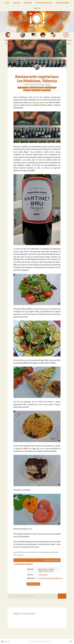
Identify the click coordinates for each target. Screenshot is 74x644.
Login (71, 641)
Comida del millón (62, 3)
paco (48, 84)
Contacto (16, 3)
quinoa (45, 309)
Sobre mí (37, 8)
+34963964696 (43, 575)
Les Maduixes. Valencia (24, 564)
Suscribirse (28, 3)
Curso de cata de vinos (44, 3)
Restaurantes (22, 596)
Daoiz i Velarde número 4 (36, 102)
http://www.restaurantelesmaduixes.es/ (50, 578)
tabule (38, 309)
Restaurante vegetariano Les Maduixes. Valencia (37, 79)
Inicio (7, 3)
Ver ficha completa (33, 584)
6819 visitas (31, 596)
